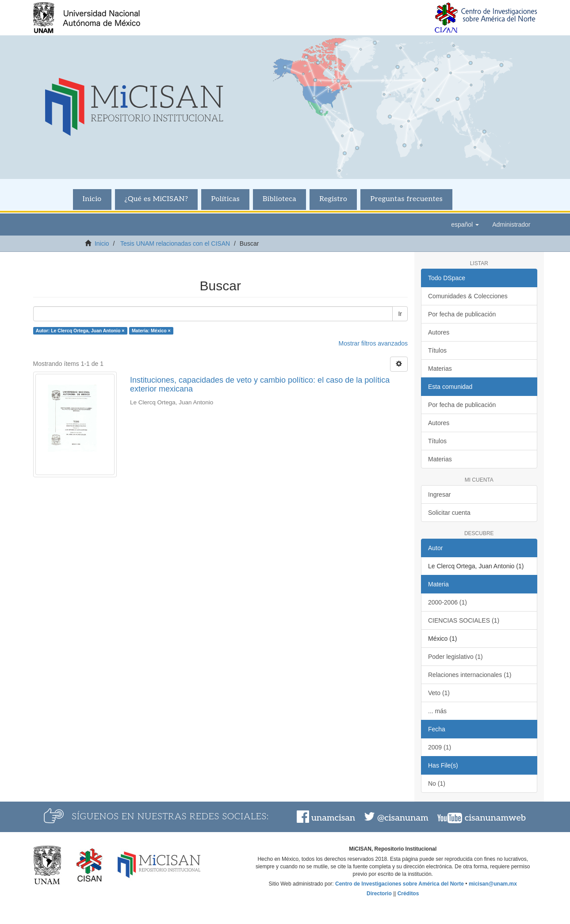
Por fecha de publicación (462, 314)
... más (437, 711)
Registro (333, 199)
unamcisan (333, 818)
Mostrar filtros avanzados (373, 343)
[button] (465, 224)
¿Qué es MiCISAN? (157, 199)
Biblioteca (279, 199)
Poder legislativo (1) (455, 657)
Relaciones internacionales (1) (470, 675)
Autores (439, 332)
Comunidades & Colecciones (468, 296)
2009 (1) (440, 747)
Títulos (437, 350)
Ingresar (439, 494)
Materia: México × (151, 331)
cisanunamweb (495, 818)
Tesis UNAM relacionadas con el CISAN (175, 243)
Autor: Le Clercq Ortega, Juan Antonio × (80, 331)
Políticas (225, 199)
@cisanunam (403, 818)
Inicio (92, 199)
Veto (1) (439, 693)
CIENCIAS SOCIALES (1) (464, 620)
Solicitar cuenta (449, 513)
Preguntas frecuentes (406, 199)
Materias (440, 369)
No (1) (437, 783)
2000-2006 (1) (448, 602)
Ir (400, 314)
